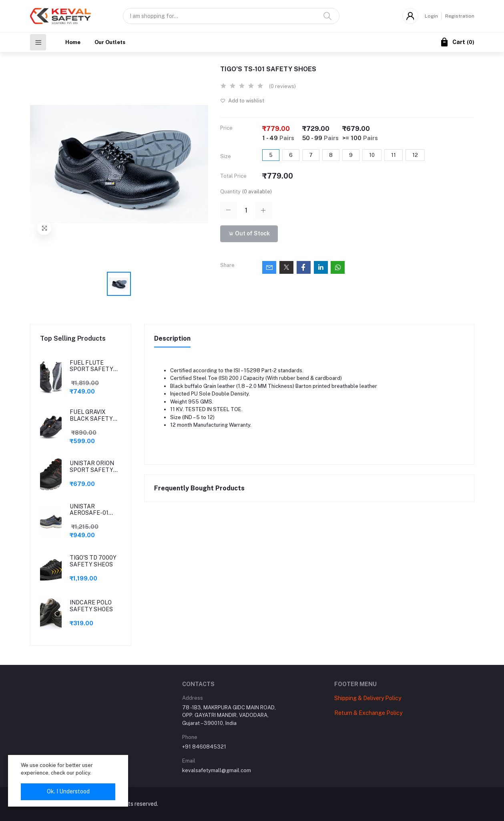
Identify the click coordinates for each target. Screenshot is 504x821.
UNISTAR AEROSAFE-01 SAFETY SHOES (91, 510)
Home (73, 42)
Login (431, 16)
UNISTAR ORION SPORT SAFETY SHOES (92, 467)
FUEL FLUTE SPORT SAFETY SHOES (91, 366)
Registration (460, 16)
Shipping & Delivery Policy (368, 698)
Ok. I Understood (68, 791)
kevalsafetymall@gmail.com (217, 770)
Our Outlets (110, 42)
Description (172, 338)
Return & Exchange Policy (368, 713)
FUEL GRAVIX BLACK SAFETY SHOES (91, 416)
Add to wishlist (242, 101)
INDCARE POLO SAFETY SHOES (91, 606)
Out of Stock (249, 233)
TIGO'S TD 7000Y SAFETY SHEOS (93, 561)
